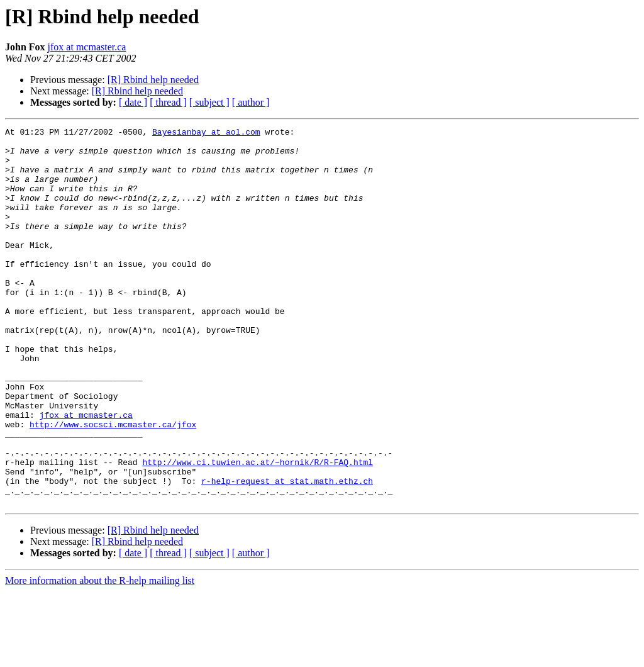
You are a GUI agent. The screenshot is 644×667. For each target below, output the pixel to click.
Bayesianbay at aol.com (206, 133)
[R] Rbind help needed (153, 80)
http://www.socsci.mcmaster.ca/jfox (113, 485)
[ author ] (251, 102)
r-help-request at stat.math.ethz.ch (287, 552)
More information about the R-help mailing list (100, 656)
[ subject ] (209, 102)
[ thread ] (168, 102)
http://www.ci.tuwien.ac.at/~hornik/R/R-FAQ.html (258, 530)
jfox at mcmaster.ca (87, 47)
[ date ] (133, 102)
